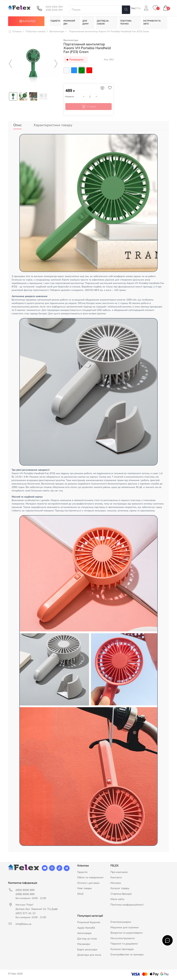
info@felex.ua (23, 924)
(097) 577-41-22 (26, 914)
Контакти (116, 878)
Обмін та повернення (90, 878)
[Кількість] (90, 99)
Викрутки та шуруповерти (127, 933)
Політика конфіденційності (127, 905)
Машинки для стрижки (125, 928)
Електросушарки (121, 923)
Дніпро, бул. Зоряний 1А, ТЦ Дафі (37, 909)
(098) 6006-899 (54, 10)
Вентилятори (71, 43)
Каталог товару (120, 889)
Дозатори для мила (89, 956)
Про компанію (119, 873)
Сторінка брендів (121, 894)
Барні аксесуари (87, 950)
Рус (139, 8)
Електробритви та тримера (127, 955)
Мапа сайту (117, 900)
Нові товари (85, 889)
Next (56, 66)
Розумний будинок (89, 923)
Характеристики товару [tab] (53, 127)
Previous (10, 66)
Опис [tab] (17, 127)
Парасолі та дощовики (124, 944)
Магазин (116, 883)
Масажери (84, 945)
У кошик (88, 109)
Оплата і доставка (88, 883)
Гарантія (82, 873)
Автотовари (84, 934)
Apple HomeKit (86, 928)
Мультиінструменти (123, 939)
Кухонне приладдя (122, 950)
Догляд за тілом (87, 939)
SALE (80, 894)
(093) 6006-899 (54, 7)
